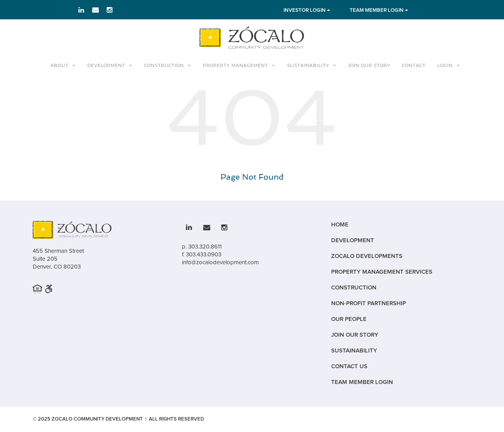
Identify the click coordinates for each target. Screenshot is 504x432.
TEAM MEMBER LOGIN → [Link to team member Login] (379, 10)
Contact (414, 65)
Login (445, 65)
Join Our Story (369, 65)
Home (340, 225)
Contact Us (349, 366)
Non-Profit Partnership (369, 303)
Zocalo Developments (367, 256)
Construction (164, 65)
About (59, 65)
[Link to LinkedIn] (81, 10)
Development (106, 65)
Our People (349, 319)
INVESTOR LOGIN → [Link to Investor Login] (307, 10)
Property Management (235, 65)
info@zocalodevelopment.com (220, 262)
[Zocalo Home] (252, 37)
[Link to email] (95, 10)
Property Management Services (382, 272)
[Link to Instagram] (110, 10)
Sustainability (308, 65)
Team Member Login (362, 382)
